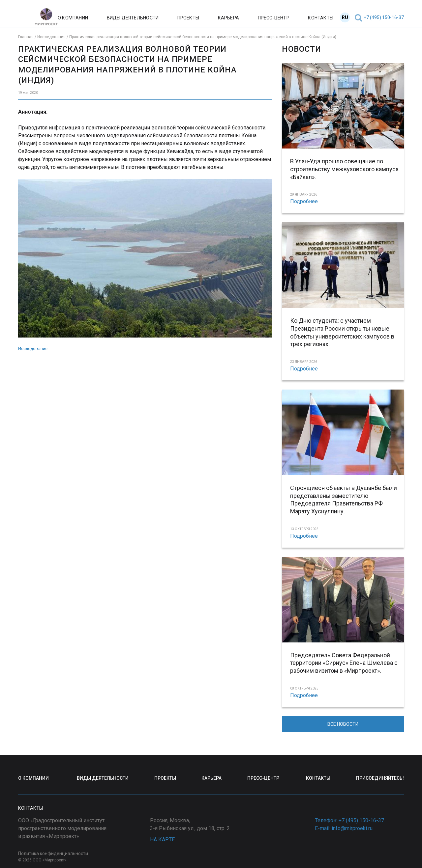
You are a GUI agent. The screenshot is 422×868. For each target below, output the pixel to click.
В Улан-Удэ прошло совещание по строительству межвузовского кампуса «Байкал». (344, 169)
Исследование (33, 349)
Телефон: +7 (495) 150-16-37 (349, 820)
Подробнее (304, 201)
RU (345, 17)
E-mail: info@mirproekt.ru (344, 828)
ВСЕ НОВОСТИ (343, 724)
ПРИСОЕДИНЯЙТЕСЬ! (380, 778)
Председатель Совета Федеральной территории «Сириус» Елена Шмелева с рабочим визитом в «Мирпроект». (344, 663)
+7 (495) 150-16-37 (384, 17)
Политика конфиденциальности (53, 854)
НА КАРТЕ (162, 840)
